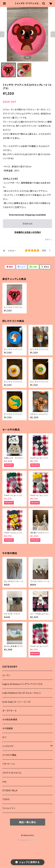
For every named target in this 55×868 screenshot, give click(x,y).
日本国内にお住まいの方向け (28, 232)
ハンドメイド (8, 746)
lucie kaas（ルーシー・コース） (17, 702)
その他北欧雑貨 (10, 720)
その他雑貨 (8, 728)
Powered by (28, 840)
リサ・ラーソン (9, 764)
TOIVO (6, 799)
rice (4, 782)
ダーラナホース (10, 711)
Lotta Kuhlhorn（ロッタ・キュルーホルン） (22, 693)
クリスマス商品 (9, 755)
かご (4, 737)
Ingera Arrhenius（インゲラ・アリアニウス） (23, 684)
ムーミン (6, 675)
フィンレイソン (9, 808)
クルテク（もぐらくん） (12, 773)
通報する (48, 239)
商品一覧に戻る (28, 822)
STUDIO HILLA (10, 790)
